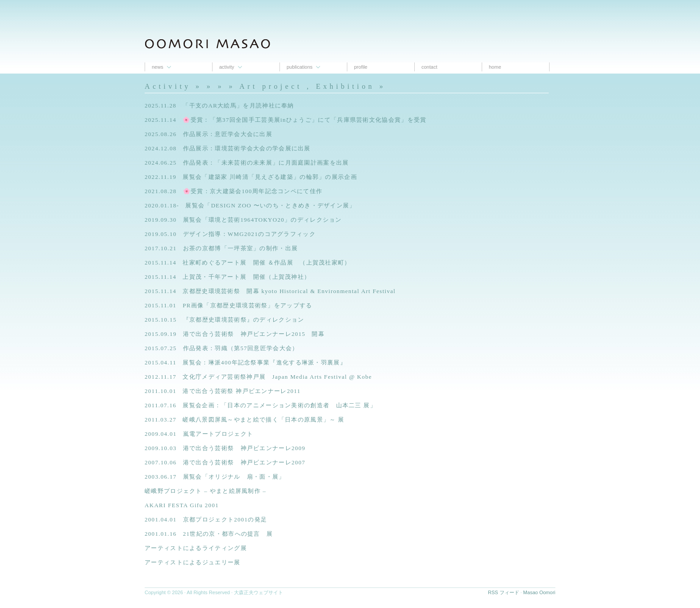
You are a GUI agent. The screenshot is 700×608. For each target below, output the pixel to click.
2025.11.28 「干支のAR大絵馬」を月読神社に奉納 (219, 105)
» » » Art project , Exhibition (291, 86)
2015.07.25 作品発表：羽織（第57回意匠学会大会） (222, 348)
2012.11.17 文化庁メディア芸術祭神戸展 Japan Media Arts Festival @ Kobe (258, 377)
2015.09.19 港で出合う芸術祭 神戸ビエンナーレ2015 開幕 (235, 334)
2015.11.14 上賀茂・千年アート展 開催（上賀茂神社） (227, 277)
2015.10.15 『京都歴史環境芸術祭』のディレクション (225, 320)
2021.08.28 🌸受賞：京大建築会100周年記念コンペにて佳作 (233, 191)
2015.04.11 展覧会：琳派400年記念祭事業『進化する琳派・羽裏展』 (246, 362)
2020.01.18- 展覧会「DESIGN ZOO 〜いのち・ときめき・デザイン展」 (250, 205)
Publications (300, 67)
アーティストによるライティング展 (196, 548)
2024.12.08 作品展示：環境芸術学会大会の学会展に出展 (228, 148)
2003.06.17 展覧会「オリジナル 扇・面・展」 (215, 477)
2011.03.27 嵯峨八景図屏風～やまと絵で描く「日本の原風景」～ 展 (244, 420)
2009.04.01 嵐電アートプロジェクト (199, 434)
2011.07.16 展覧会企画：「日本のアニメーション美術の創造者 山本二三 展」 (260, 405)
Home (495, 67)
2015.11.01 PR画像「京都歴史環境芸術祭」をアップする (229, 305)
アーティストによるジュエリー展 (193, 562)
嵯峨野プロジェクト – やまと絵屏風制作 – (205, 491)
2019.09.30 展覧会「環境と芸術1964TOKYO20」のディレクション (243, 220)
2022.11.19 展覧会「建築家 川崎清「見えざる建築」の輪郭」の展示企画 (251, 177)
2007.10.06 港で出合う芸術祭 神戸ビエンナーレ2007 (225, 462)
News (158, 67)
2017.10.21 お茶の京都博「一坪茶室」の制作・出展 (221, 248)
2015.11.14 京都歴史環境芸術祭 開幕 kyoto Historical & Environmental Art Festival (270, 291)
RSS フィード (504, 592)
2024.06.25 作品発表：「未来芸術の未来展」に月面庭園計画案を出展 (247, 163)
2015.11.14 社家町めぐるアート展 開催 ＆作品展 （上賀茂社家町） (248, 263)
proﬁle (361, 67)
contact (429, 67)
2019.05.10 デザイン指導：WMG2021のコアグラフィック (230, 234)
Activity (227, 67)
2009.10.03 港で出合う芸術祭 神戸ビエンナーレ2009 (225, 448)
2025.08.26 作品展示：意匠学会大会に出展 (208, 134)
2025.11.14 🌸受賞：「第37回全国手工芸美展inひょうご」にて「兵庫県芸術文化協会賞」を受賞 (285, 120)
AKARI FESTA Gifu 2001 (182, 505)
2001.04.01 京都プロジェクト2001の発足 (206, 519)
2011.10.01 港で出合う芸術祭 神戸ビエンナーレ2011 (223, 391)
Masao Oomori (539, 592)
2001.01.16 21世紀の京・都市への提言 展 (209, 534)
